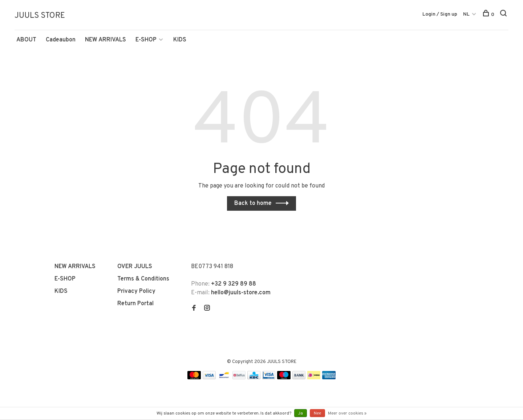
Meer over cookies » (347, 413)
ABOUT (26, 41)
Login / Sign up (440, 14)
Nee (317, 413)
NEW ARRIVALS (106, 41)
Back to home (253, 205)
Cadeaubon (61, 41)
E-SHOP (146, 41)
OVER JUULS (135, 268)
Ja (301, 413)
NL (466, 14)
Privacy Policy (136, 292)
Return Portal (135, 305)
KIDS (180, 41)
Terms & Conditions (143, 280)
